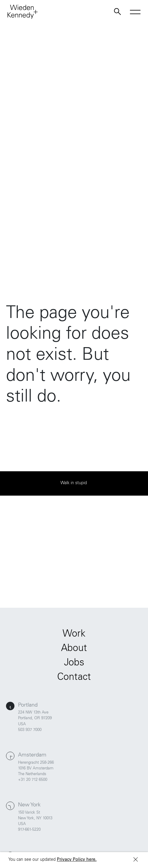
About (74, 649)
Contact (74, 678)
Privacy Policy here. (77, 860)
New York (29, 805)
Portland (28, 705)
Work (74, 634)
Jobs (74, 663)
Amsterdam (32, 755)
